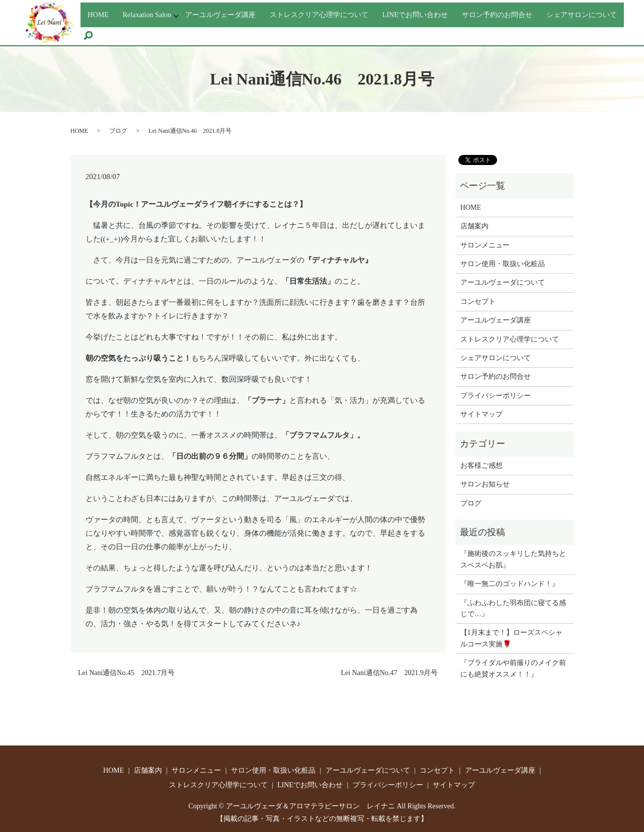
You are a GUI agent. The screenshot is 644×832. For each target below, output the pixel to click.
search (186, 32)
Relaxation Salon (151, 13)
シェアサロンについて (127, 31)
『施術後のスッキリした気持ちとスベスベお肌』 (513, 559)
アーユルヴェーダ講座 (233, 13)
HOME (99, 13)
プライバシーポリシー (496, 396)
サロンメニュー (485, 245)
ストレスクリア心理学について (343, 13)
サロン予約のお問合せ (540, 13)
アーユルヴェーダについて (503, 282)
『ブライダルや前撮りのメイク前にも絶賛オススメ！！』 (513, 668)
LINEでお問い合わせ (450, 13)
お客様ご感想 (481, 466)
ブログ (118, 131)
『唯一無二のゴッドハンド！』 (510, 584)
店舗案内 (474, 226)
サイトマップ (481, 414)
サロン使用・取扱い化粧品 (503, 264)
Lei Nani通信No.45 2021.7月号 (126, 673)
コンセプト (478, 302)
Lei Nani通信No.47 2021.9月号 (389, 673)
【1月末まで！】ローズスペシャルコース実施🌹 (511, 638)
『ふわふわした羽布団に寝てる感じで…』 (513, 608)
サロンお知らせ (485, 484)
